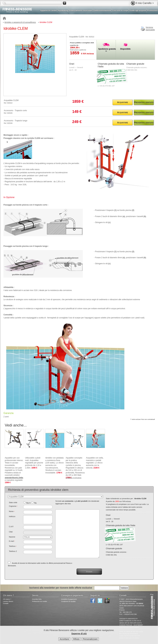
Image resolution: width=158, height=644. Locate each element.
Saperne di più (79, 634)
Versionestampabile (150, 29)
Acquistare (123, 102)
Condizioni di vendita (68, 601)
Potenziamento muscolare (81, 10)
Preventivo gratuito (144, 102)
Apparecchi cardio (49, 10)
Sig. (35, 503)
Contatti (6, 603)
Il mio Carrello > (145, 3)
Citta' (11, 532)
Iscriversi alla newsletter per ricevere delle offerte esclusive (61, 588)
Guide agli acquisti (138, 10)
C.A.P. (11, 527)
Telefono (13, 546)
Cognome (13, 506)
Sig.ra (28, 503)
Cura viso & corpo (120, 10)
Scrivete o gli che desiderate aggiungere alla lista (77, 502)
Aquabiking (63, 10)
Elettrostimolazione (102, 10)
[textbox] (38, 527)
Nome (12, 511)
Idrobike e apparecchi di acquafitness (20, 22)
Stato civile (13, 502)
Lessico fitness (8, 601)
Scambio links (37, 599)
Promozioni (152, 10)
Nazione (12, 537)
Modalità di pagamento (69, 599)
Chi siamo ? (7, 599)
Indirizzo (12, 516)
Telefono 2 (13, 551)
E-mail (12, 541)
